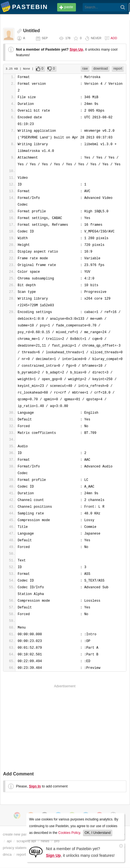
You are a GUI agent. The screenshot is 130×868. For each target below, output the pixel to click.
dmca (7, 854)
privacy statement (17, 848)
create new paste (16, 834)
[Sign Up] (36, 852)
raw (85, 69)
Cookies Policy (69, 833)
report (118, 69)
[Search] (123, 7)
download (100, 69)
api (9, 841)
